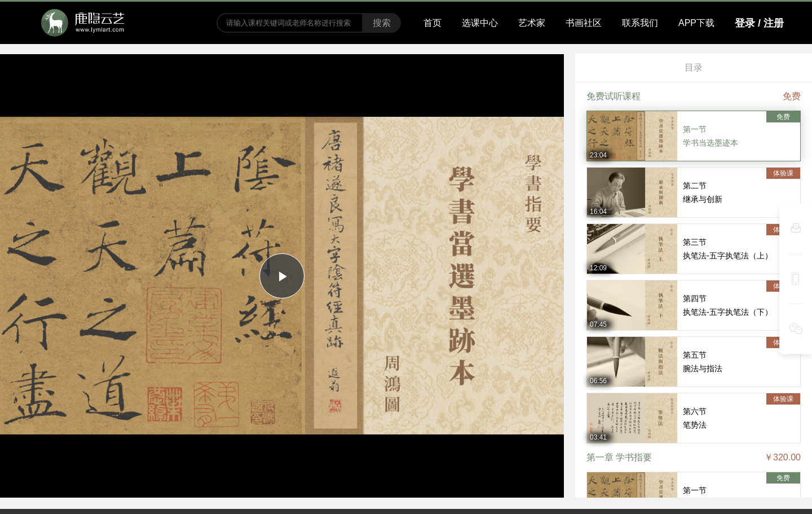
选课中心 (480, 23)
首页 (433, 23)
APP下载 (696, 23)
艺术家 (532, 23)
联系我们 (640, 23)
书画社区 (584, 23)
